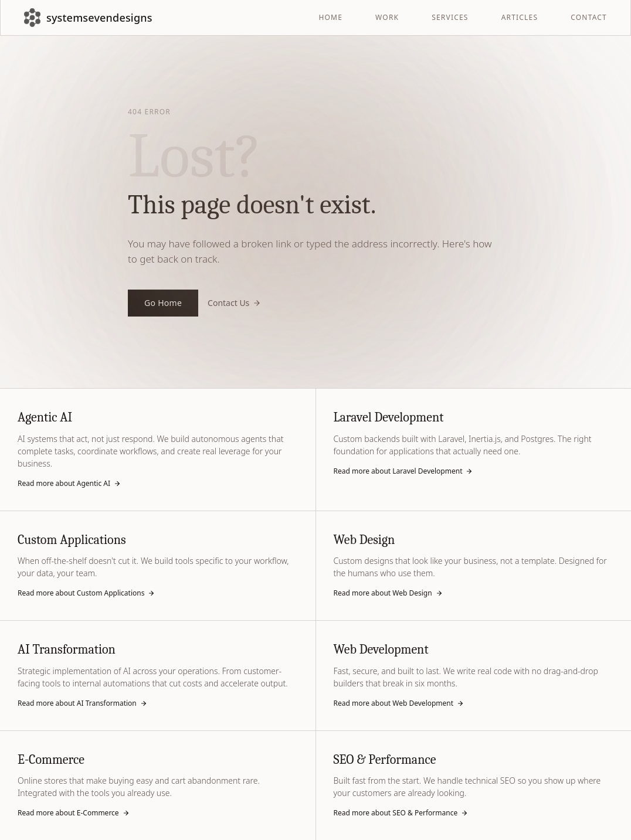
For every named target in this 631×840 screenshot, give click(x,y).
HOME (330, 18)
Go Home (163, 303)
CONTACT (589, 18)
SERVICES (450, 18)
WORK (387, 18)
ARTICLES (520, 18)
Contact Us (234, 303)
